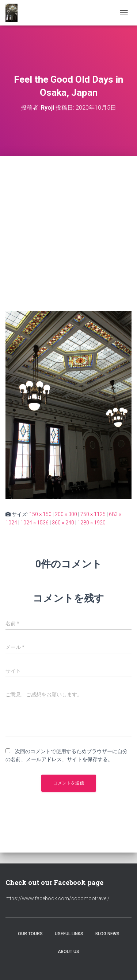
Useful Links (69, 934)
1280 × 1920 (92, 523)
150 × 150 (40, 514)
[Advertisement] (68, 228)
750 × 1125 (93, 514)
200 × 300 (66, 514)
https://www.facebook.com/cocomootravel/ (58, 898)
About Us (68, 952)
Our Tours (30, 934)
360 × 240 (63, 523)
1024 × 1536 (35, 523)
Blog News (107, 934)
